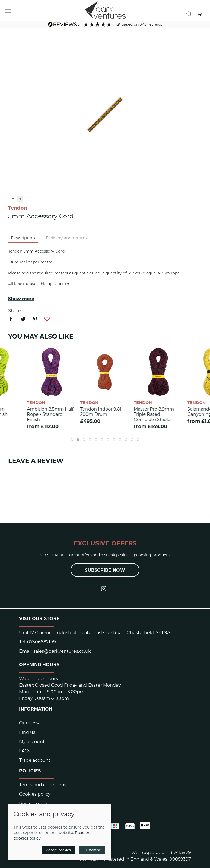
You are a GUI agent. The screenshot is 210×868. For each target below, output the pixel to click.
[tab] (72, 440)
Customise (92, 850)
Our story (29, 723)
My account (32, 742)
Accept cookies (59, 850)
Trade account (35, 760)
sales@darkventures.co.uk (62, 651)
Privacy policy (34, 803)
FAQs (25, 751)
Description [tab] (23, 238)
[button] (8, 11)
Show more (21, 299)
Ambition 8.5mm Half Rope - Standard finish (50, 414)
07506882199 (41, 642)
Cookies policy (35, 794)
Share (14, 311)
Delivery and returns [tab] (67, 238)
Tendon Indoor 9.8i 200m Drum (101, 412)
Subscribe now (105, 570)
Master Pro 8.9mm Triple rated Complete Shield (154, 414)
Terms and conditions (43, 785)
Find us (27, 732)
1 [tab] (20, 199)
